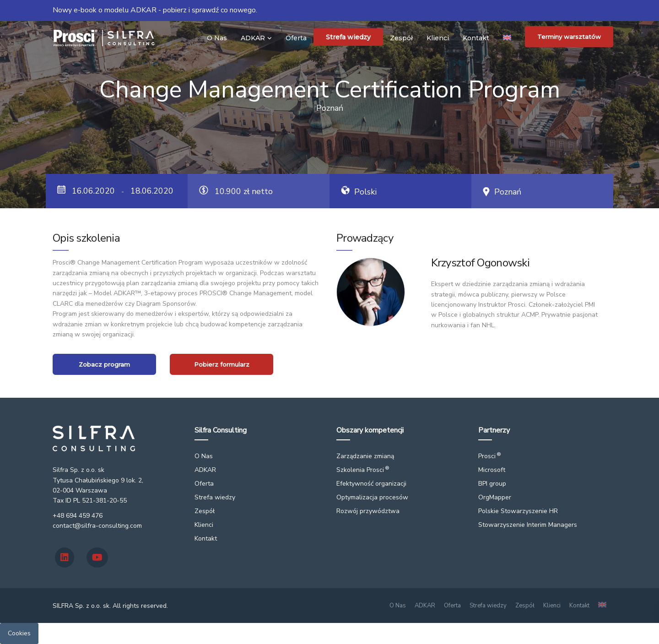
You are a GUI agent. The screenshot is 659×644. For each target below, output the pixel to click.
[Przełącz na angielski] (507, 37)
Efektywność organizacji (371, 484)
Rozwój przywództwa (368, 511)
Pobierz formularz (222, 364)
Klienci (438, 38)
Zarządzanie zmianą (365, 456)
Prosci (489, 456)
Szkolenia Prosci (363, 470)
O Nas (217, 38)
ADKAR (253, 38)
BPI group (492, 484)
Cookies (19, 633)
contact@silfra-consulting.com (97, 526)
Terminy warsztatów (569, 37)
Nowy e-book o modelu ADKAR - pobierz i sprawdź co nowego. (155, 10)
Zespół (401, 38)
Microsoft (492, 470)
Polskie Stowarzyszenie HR (518, 511)
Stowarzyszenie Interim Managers (528, 525)
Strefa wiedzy (348, 37)
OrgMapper (495, 497)
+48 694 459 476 (78, 516)
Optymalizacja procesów (372, 497)
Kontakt (476, 38)
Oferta (296, 38)
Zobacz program (104, 364)
